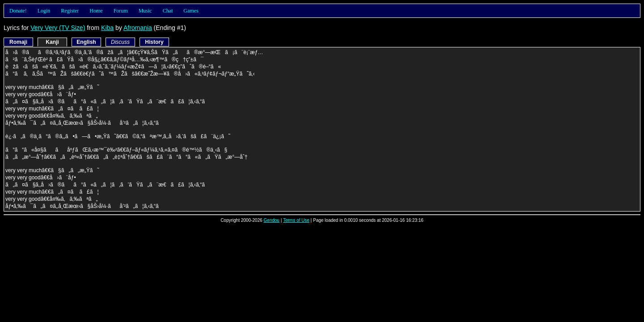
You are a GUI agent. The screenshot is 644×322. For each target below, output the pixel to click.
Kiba (107, 28)
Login (44, 11)
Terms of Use (296, 220)
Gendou (271, 220)
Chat (168, 11)
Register (70, 11)
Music (145, 11)
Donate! (18, 11)
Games (191, 11)
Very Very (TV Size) (58, 28)
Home (96, 11)
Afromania (138, 28)
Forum (121, 11)
